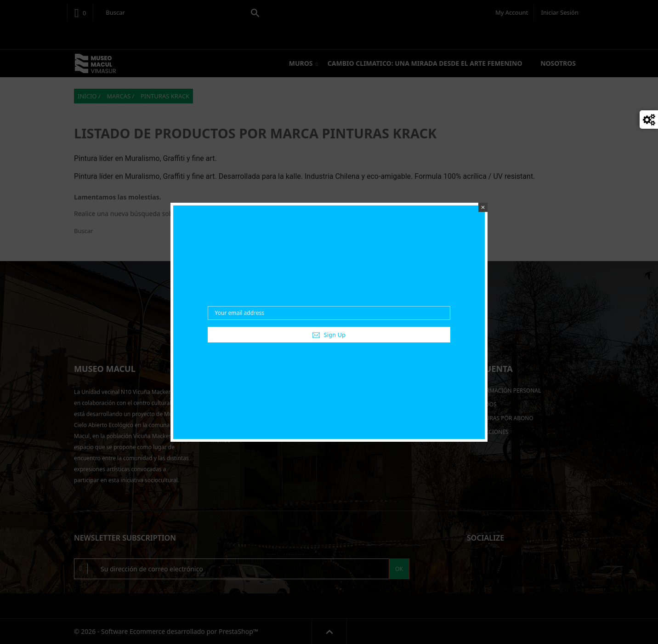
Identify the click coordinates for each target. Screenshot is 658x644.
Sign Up (329, 335)
